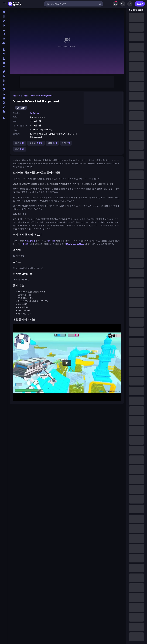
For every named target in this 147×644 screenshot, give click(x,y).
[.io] (4, 50)
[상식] (4, 63)
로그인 (140, 4)
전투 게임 (25, 244)
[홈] (4, 12)
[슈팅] (4, 67)
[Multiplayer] (4, 39)
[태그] (4, 118)
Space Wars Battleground (41, 96)
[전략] (4, 98)
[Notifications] (115, 4)
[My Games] (123, 4)
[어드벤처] (4, 89)
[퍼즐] (4, 111)
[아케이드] (4, 81)
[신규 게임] (4, 21)
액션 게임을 (30, 241)
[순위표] (4, 43)
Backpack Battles (75, 244)
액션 (20, 96)
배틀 (26, 96)
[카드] (4, 103)
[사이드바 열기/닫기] (4, 4)
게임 (15, 96)
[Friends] (130, 4)
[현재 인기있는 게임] (4, 25)
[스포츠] (4, 72)
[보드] (4, 58)
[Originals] (4, 34)
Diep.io (52, 241)
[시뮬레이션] (4, 76)
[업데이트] (4, 30)
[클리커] (4, 107)
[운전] (4, 94)
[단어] (4, 54)
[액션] (4, 85)
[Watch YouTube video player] (67, 363)
